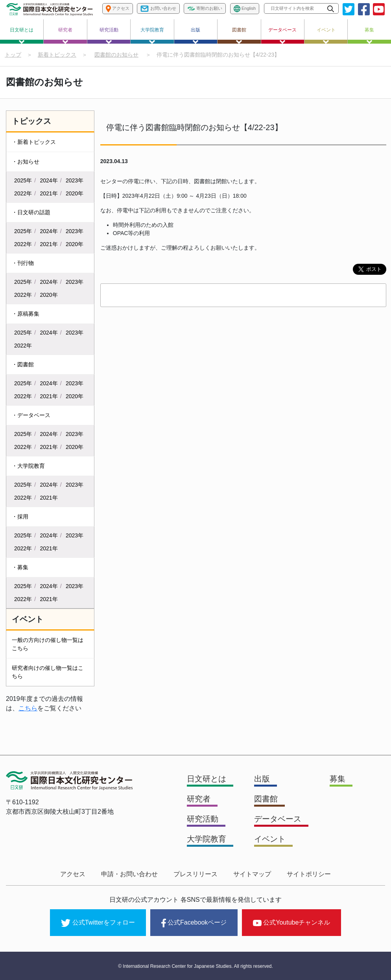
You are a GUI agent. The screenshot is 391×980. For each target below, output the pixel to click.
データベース (282, 35)
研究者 (65, 35)
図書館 (239, 35)
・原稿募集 (26, 314)
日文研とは (22, 35)
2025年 (23, 180)
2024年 (49, 180)
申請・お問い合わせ (129, 874)
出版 (195, 35)
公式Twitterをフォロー (98, 923)
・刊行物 (23, 263)
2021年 (49, 193)
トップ (13, 55)
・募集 (20, 567)
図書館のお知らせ (116, 55)
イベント (326, 35)
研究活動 (109, 35)
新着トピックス (57, 55)
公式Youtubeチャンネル (291, 922)
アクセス (73, 874)
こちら (28, 708)
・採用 (20, 517)
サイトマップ (252, 874)
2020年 (75, 193)
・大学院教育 (28, 466)
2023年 (75, 180)
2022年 (23, 193)
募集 (369, 35)
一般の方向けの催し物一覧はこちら (48, 644)
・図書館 (23, 364)
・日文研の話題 (31, 212)
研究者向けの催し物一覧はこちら (48, 672)
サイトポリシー (309, 874)
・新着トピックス (34, 142)
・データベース (31, 415)
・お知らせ (26, 162)
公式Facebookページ (194, 923)
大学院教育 (152, 35)
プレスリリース (195, 874)
